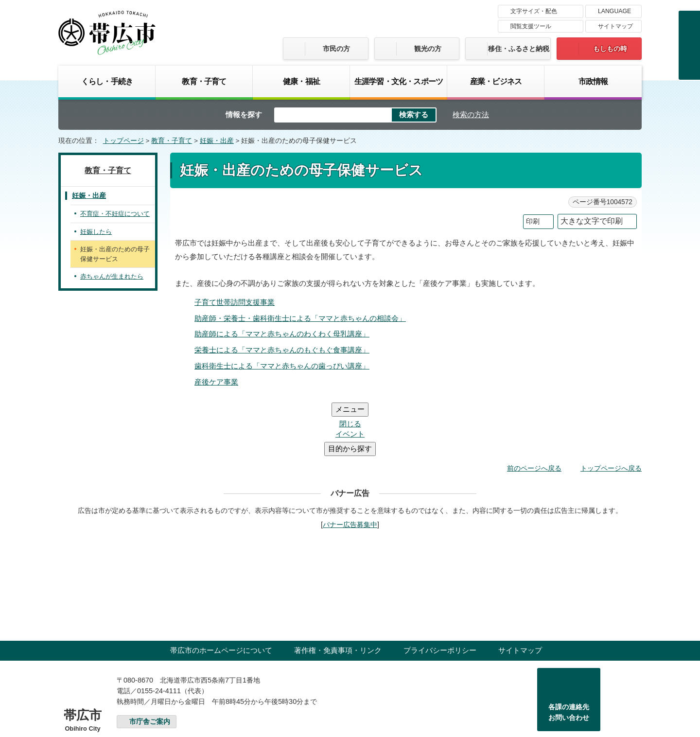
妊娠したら (96, 232)
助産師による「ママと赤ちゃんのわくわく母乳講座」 (282, 334)
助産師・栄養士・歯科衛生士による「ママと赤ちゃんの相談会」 (300, 318)
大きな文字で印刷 (592, 221)
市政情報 (593, 81)
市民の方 (336, 49)
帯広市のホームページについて (221, 592)
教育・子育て (204, 81)
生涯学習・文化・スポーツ (399, 81)
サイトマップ (615, 26)
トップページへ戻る (611, 410)
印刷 (533, 221)
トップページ (123, 141)
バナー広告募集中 (350, 466)
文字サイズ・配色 (534, 11)
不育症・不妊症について (115, 214)
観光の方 (428, 49)
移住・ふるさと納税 (519, 49)
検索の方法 (471, 114)
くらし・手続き (107, 81)
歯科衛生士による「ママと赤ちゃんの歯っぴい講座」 (282, 366)
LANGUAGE (614, 11)
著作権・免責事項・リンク (338, 592)
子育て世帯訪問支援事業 (235, 302)
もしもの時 (610, 49)
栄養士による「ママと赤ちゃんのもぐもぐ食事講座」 (282, 350)
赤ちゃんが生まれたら (112, 276)
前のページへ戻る (534, 410)
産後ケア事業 (216, 382)
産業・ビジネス (496, 81)
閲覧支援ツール (531, 26)
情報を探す (244, 114)
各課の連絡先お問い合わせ (569, 654)
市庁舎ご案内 (150, 663)
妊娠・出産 (217, 141)
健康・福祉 (301, 81)
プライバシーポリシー (440, 592)
